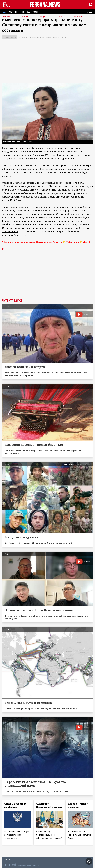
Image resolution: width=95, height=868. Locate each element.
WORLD (36, 12)
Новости (7, 17)
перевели (8, 235)
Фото (60, 17)
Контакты (9, 859)
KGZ (10, 12)
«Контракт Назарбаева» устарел (49, 805)
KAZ (4, 12)
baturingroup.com (30, 866)
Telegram (71, 242)
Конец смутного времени (78, 805)
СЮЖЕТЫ (78, 17)
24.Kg (5, 159)
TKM (22, 12)
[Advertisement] (47, 62)
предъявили (57, 193)
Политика (23, 37)
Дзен (86, 242)
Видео (43, 17)
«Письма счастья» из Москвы (15, 805)
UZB (29, 12)
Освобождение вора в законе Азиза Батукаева (47, 37)
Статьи (25, 17)
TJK (16, 12)
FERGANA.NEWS (45, 5)
